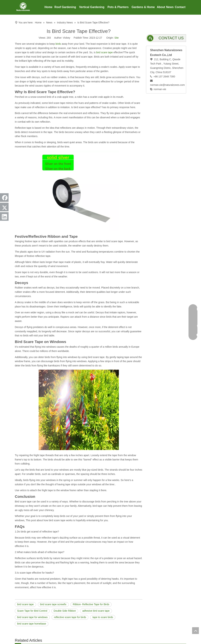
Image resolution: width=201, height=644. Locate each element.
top (195, 631)
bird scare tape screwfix (53, 604)
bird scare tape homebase (32, 624)
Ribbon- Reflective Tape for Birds (91, 604)
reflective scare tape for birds (70, 617)
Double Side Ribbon (65, 611)
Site (117, 38)
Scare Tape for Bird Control (32, 611)
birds (58, 44)
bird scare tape (105, 52)
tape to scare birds (103, 617)
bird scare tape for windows (32, 617)
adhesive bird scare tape (96, 611)
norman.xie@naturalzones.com (167, 85)
